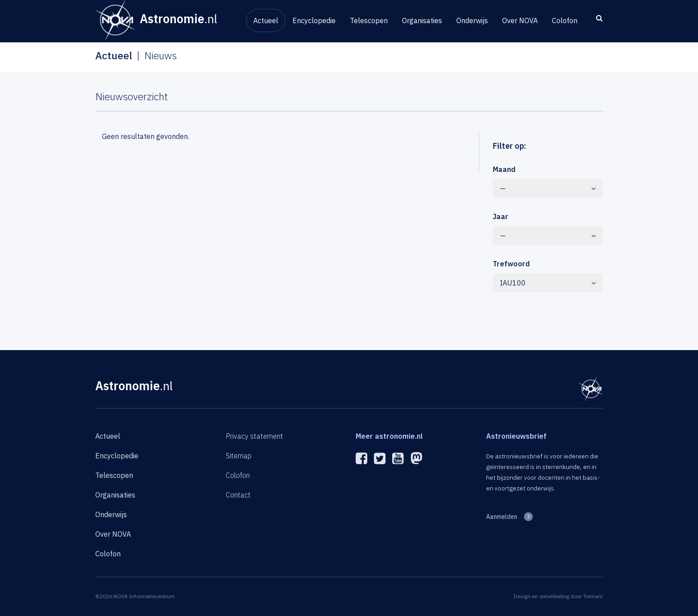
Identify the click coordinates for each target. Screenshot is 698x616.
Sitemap (239, 456)
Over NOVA (520, 20)
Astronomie (134, 386)
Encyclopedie (314, 20)
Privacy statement (254, 436)
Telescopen (369, 20)
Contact (238, 495)
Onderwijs (472, 20)
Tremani (593, 596)
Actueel (266, 20)
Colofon (565, 20)
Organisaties (422, 20)
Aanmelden (502, 517)
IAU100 (548, 283)
